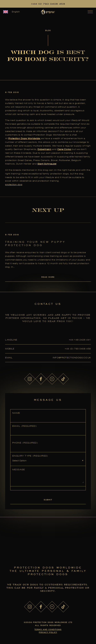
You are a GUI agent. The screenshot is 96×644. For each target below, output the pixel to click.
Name (16, 413)
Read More (48, 277)
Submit (48, 500)
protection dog (14, 185)
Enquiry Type (30, 456)
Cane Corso (64, 149)
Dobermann (44, 149)
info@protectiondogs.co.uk (72, 358)
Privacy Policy (48, 632)
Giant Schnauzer (47, 164)
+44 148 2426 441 (80, 340)
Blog (48, 30)
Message (19, 470)
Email (25, 426)
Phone (25, 443)
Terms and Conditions (48, 629)
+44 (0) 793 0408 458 (48, 4)
